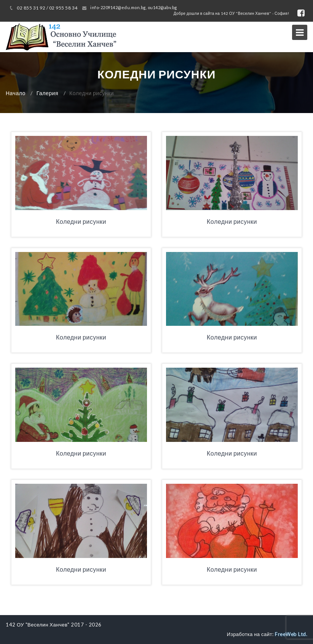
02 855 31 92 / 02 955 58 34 (47, 8)
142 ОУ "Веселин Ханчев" (38, 625)
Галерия (47, 93)
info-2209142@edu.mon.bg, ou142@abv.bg (134, 7)
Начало (16, 93)
